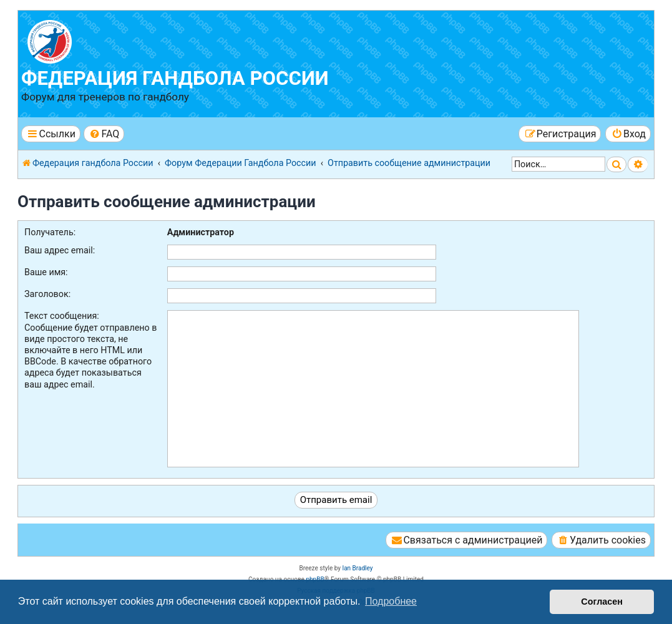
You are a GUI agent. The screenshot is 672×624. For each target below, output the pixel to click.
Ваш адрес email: (60, 250)
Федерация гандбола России (175, 78)
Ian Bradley (357, 568)
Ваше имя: (46, 272)
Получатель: (50, 232)
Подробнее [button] (391, 601)
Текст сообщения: (62, 316)
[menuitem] (104, 134)
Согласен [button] (602, 602)
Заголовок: (47, 294)
